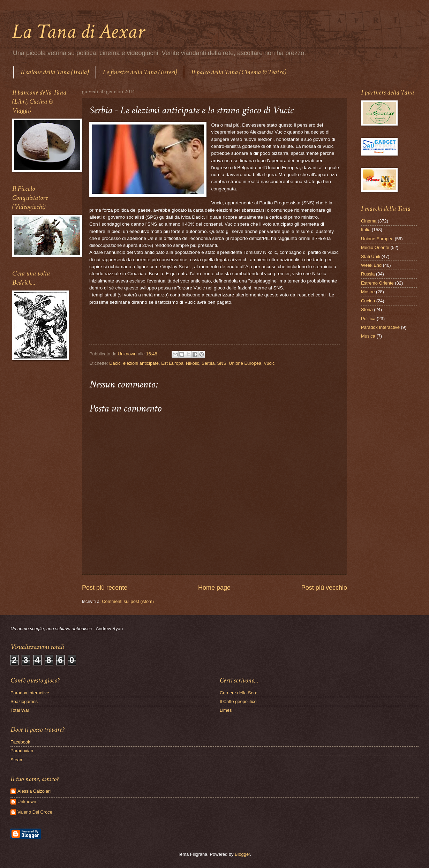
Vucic (269, 363)
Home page (214, 588)
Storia (367, 310)
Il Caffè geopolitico (238, 701)
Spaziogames (24, 701)
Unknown (27, 802)
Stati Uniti (371, 256)
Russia (368, 274)
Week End (371, 265)
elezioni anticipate (141, 363)
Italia (366, 230)
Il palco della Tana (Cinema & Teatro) (239, 72)
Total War (20, 710)
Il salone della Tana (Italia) (55, 72)
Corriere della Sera (239, 693)
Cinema (369, 221)
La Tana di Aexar (78, 32)
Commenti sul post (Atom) (128, 601)
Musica (368, 336)
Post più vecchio (324, 588)
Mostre (368, 292)
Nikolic (193, 363)
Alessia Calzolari (34, 791)
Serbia (208, 363)
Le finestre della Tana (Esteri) (140, 72)
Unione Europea (245, 363)
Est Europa (172, 363)
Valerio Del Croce (35, 812)
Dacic (115, 363)
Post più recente (105, 588)
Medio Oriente (375, 247)
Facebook (20, 742)
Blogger (242, 854)
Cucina (368, 301)
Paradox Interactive (380, 327)
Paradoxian (22, 751)
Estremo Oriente (377, 283)
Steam (17, 760)
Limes (226, 710)
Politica (368, 319)
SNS (221, 363)
